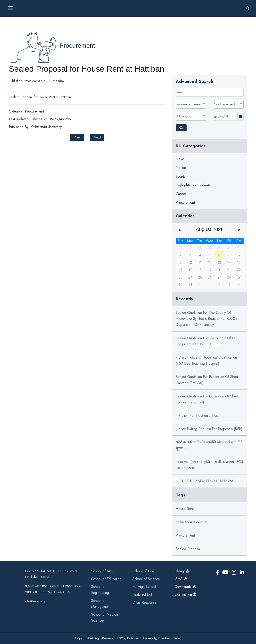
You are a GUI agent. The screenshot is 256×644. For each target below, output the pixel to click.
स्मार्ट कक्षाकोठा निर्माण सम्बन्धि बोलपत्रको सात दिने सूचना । (209, 445)
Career (181, 194)
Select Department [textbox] (224, 104)
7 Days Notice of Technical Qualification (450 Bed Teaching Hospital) (206, 360)
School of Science (146, 579)
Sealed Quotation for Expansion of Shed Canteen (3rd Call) (207, 380)
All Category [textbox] (184, 116)
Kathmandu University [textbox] (189, 104)
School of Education (106, 579)
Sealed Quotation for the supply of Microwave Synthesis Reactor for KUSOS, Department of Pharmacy (207, 319)
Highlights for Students (193, 185)
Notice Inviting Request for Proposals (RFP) (209, 429)
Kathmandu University (191, 522)
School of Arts (102, 571)
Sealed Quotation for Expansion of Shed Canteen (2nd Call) (207, 399)
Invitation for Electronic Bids (197, 416)
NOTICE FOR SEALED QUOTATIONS (205, 481)
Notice (181, 168)
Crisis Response (145, 602)
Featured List (142, 594)
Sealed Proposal (188, 549)
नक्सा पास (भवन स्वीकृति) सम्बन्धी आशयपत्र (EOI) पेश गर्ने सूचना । (209, 465)
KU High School (144, 587)
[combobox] (191, 104)
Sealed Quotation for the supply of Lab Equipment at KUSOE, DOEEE (207, 341)
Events (181, 177)
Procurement (77, 46)
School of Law (143, 571)
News (180, 159)
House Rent (185, 509)
